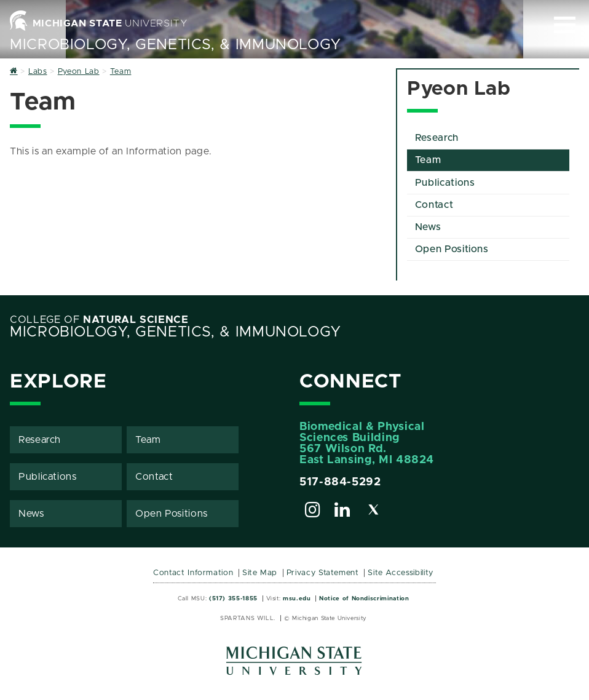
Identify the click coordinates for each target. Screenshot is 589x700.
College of (99, 320)
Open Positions (452, 249)
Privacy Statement (323, 573)
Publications (445, 183)
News (428, 227)
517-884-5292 (340, 482)
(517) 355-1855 (233, 599)
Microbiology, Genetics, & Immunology (176, 45)
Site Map (260, 573)
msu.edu (297, 599)
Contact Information (193, 573)
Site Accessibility (401, 573)
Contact (434, 205)
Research (437, 138)
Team (428, 160)
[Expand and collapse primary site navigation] (565, 25)
